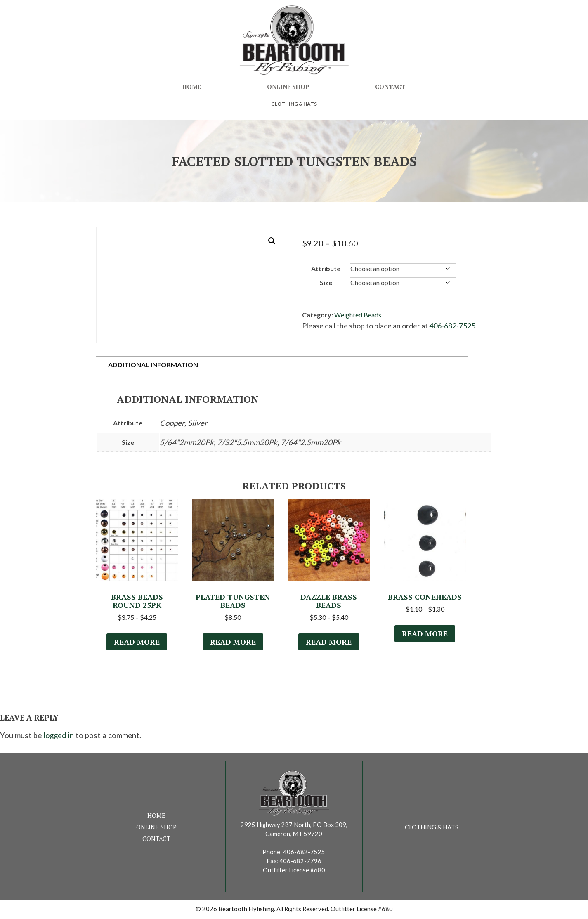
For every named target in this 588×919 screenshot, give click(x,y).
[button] (272, 241)
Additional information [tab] (153, 365)
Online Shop (288, 87)
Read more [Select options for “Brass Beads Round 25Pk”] (137, 643)
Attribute (326, 268)
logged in (59, 737)
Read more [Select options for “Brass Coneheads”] (425, 635)
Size (326, 282)
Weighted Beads (358, 315)
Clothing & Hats (294, 104)
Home (192, 87)
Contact (390, 87)
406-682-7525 (452, 326)
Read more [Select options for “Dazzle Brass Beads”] (329, 643)
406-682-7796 (300, 862)
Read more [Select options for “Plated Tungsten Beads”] (233, 643)
